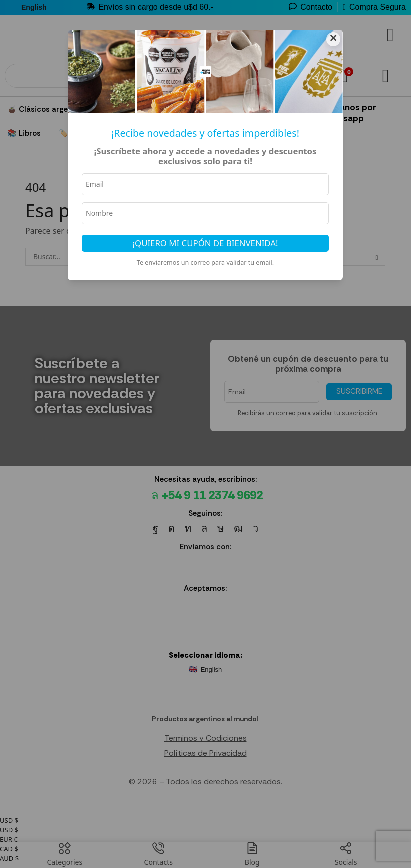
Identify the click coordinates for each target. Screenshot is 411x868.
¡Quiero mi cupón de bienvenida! (206, 244)
